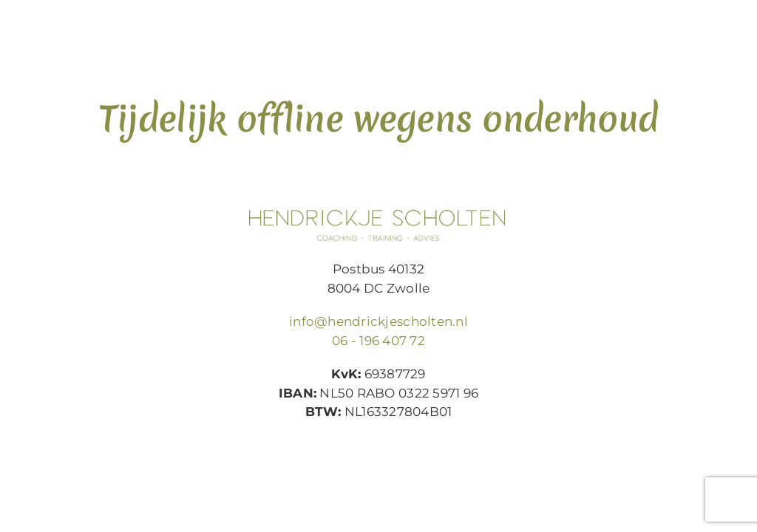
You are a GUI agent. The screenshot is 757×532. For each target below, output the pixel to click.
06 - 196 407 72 (378, 341)
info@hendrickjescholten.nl (378, 321)
